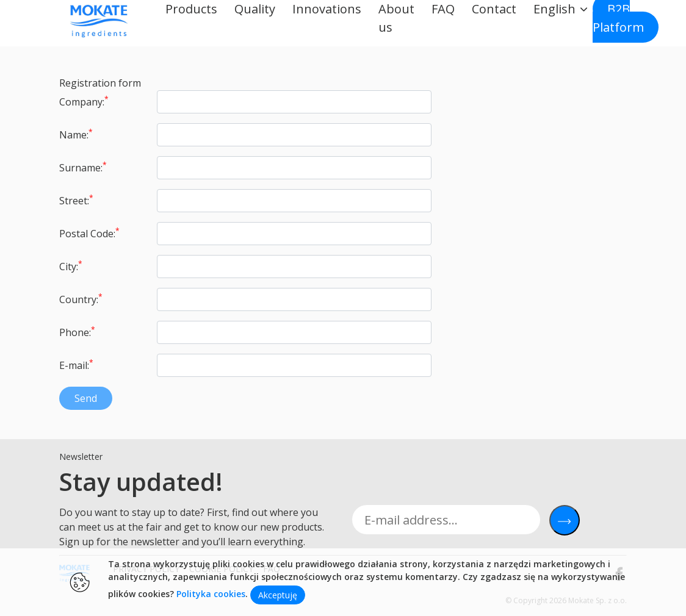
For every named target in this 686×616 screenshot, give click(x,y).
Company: (84, 101)
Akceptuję (278, 595)
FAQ (443, 9)
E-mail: (76, 365)
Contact (494, 9)
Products (191, 9)
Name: (76, 134)
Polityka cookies (211, 594)
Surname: (83, 167)
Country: (81, 299)
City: (71, 266)
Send (86, 398)
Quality (255, 9)
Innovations (327, 9)
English (554, 9)
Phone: (77, 332)
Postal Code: (89, 233)
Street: (76, 200)
